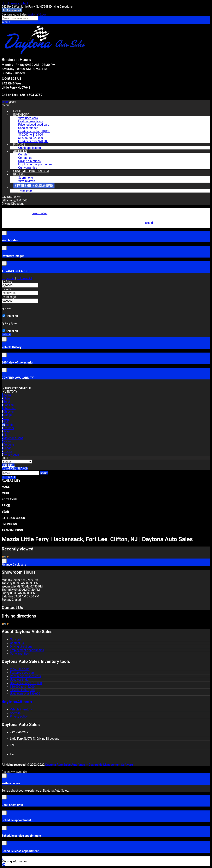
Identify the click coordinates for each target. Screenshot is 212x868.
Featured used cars (31, 121)
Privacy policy (19, 716)
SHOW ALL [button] (9, 477)
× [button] (2, 858)
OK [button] (4, 865)
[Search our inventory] (20, 18)
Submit (6, 334)
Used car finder (28, 128)
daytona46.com (38, 14)
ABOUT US (20, 151)
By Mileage (9, 297)
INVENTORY (21, 115)
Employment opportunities (35, 164)
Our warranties (19, 654)
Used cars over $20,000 (33, 141)
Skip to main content (15, 3)
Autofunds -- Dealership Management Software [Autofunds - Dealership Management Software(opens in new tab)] (102, 765)
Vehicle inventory (21, 709)
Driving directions (29, 161)
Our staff (24, 154)
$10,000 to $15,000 (31, 135)
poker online (40, 213)
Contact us (25, 158)
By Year (7, 289)
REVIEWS (19, 174)
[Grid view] (11, 465)
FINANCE (19, 144)
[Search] (21, 473)
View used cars (28, 118)
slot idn (150, 223)
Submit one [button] (26, 178)
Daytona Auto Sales (58, 765)
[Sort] (17, 462)
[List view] (5, 465)
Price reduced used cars (34, 125)
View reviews (27, 181)
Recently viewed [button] (14, 772)
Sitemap (15, 713)
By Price (7, 282)
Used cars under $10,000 (34, 131)
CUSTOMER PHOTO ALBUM (31, 171)
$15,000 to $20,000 (31, 138)
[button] (106, 22)
